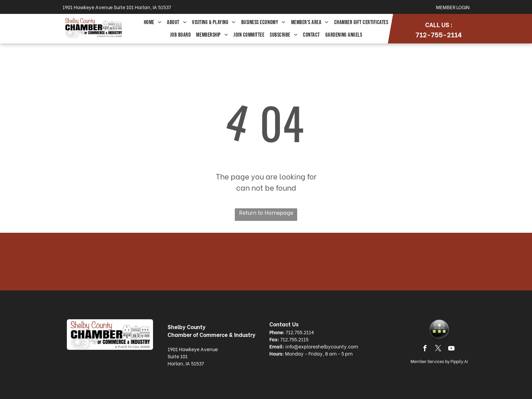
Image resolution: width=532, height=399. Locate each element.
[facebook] (425, 349)
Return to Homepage (266, 212)
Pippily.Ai (459, 361)
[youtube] (452, 349)
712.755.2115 (294, 339)
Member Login (453, 7)
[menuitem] (153, 23)
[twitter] (438, 349)
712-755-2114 (439, 34)
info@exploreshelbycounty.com (322, 346)
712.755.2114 (300, 332)
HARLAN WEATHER (266, 262)
